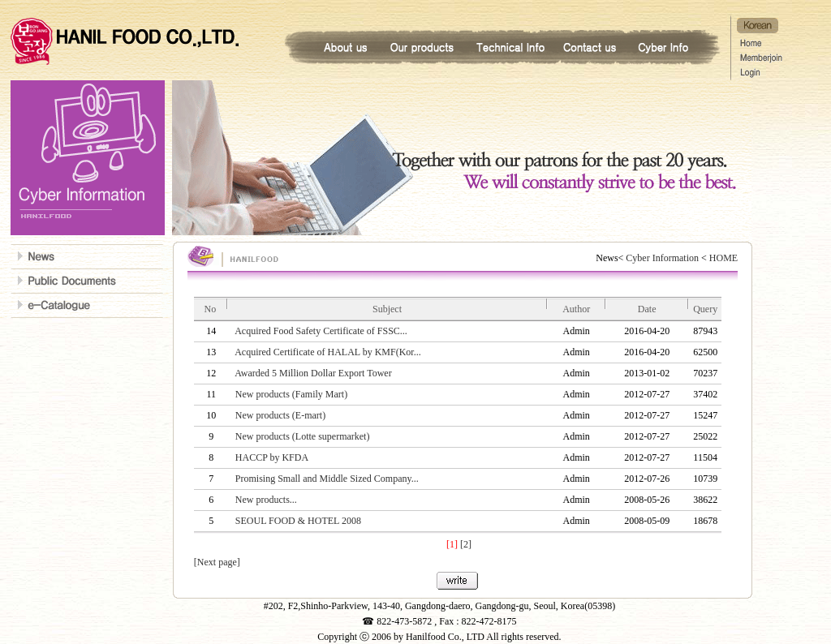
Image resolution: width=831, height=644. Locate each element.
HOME (722, 258)
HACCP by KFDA (272, 457)
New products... (266, 500)
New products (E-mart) (280, 415)
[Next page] (217, 562)
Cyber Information (662, 258)
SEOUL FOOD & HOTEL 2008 (298, 521)
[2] (466, 544)
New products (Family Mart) (291, 394)
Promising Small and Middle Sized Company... (327, 479)
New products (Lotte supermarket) (303, 436)
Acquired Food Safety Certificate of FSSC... (321, 331)
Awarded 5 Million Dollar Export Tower (313, 373)
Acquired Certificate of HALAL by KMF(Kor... (328, 352)
